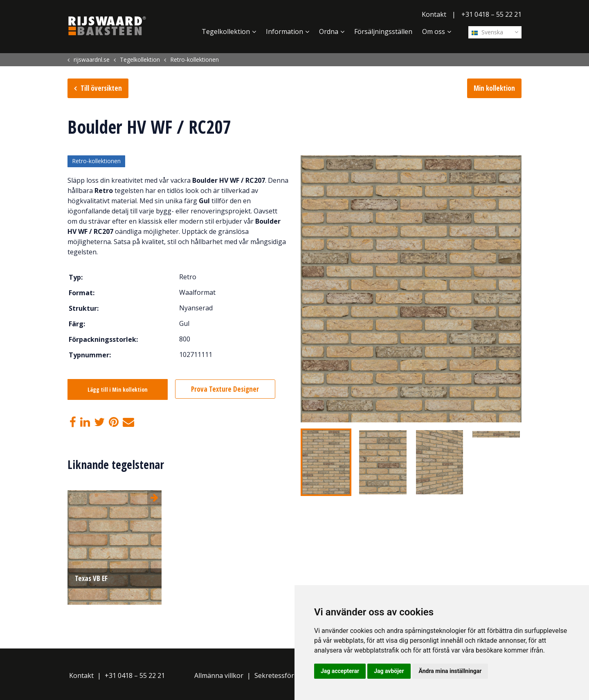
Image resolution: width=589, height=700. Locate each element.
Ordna (329, 31)
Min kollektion (494, 88)
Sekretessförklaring (285, 676)
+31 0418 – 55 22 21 (491, 14)
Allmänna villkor (219, 676)
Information (284, 31)
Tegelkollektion (226, 31)
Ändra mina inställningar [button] (450, 671)
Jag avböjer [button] (389, 671)
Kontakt (434, 14)
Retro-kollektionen (96, 161)
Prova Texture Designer (226, 389)
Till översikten (101, 88)
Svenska (487, 32)
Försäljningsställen (383, 31)
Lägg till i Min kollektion (118, 389)
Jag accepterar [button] (340, 671)
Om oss (434, 31)
